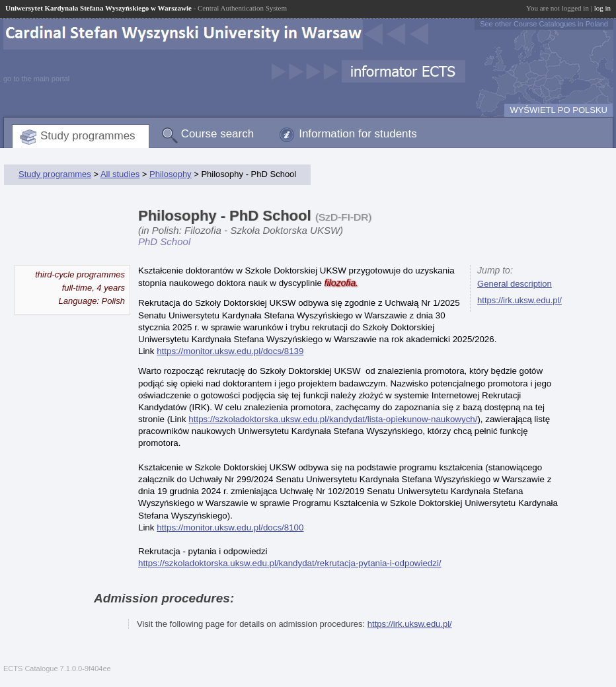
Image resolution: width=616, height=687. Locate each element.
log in (602, 8)
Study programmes (88, 136)
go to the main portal (36, 79)
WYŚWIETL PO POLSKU (558, 110)
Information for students (358, 134)
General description (515, 284)
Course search (218, 134)
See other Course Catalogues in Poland (544, 24)
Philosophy (171, 174)
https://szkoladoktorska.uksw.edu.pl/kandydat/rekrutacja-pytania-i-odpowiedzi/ (290, 563)
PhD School (164, 241)
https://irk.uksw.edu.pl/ (520, 300)
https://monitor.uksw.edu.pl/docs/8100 (230, 527)
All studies (120, 174)
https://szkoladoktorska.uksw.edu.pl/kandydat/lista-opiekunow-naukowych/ (333, 419)
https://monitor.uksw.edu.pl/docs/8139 (230, 351)
